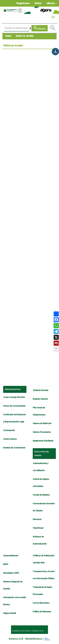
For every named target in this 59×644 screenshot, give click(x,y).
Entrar (38, 3)
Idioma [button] (52, 3)
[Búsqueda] (17, 28)
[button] (55, 52)
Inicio (8, 36)
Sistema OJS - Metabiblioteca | (29, 639)
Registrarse (23, 3)
